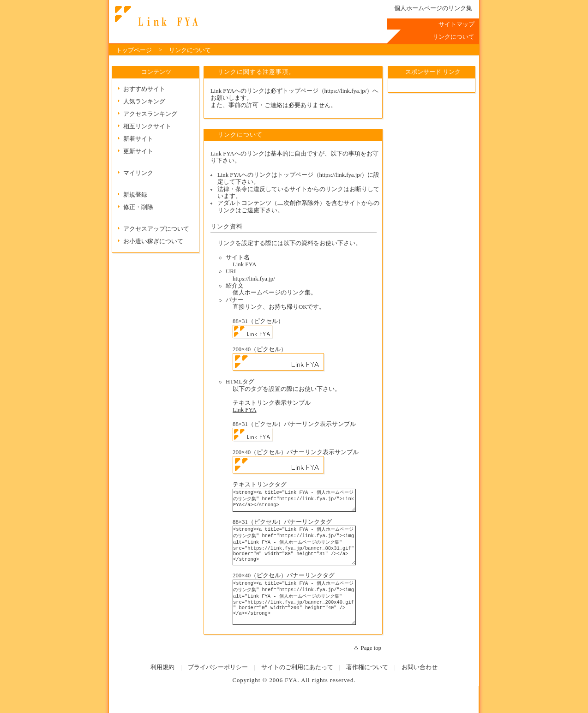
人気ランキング (144, 102)
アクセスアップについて (156, 229)
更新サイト (138, 151)
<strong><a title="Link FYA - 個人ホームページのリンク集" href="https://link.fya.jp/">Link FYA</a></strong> (301, 502)
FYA (291, 698)
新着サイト (138, 139)
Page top (371, 665)
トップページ (134, 50)
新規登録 (135, 195)
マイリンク (138, 173)
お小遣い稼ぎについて (153, 241)
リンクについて (155, 16)
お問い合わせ (420, 685)
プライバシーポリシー (218, 685)
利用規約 (162, 685)
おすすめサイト (144, 89)
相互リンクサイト (147, 126)
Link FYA (245, 410)
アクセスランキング (150, 114)
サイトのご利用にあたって (297, 685)
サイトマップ (456, 24)
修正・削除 (138, 207)
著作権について (367, 685)
